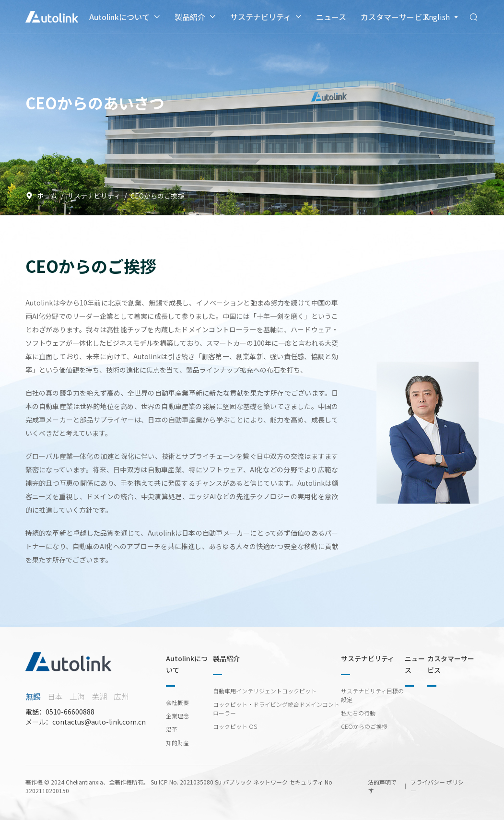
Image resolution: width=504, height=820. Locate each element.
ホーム (41, 196)
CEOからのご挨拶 (364, 726)
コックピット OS (235, 726)
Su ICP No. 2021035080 (182, 782)
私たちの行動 (358, 713)
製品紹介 (190, 17)
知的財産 (177, 743)
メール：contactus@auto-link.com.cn (86, 722)
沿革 (172, 729)
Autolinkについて (119, 17)
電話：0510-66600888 (60, 712)
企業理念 (177, 716)
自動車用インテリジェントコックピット (265, 691)
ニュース (331, 17)
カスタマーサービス (395, 17)
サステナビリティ (261, 17)
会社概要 (177, 702)
